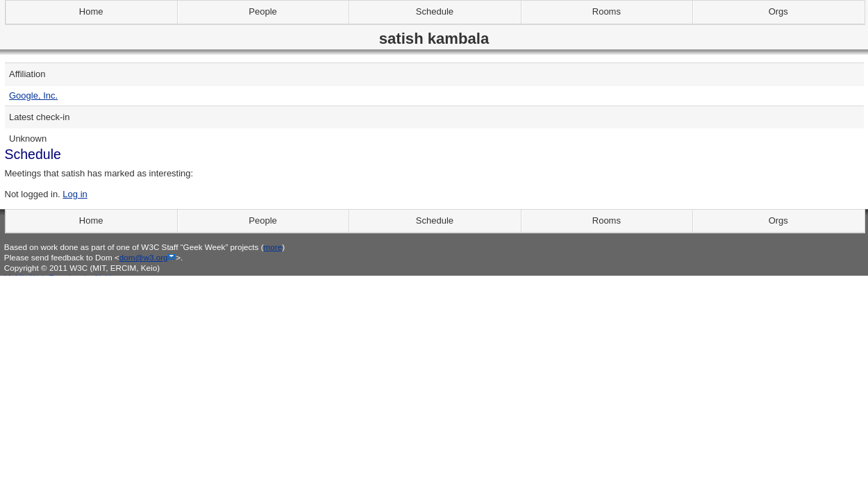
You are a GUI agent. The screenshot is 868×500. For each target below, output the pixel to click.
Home (91, 11)
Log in (75, 194)
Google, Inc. (33, 95)
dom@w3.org (144, 257)
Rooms (607, 11)
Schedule (435, 11)
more (273, 247)
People (262, 11)
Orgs (778, 11)
